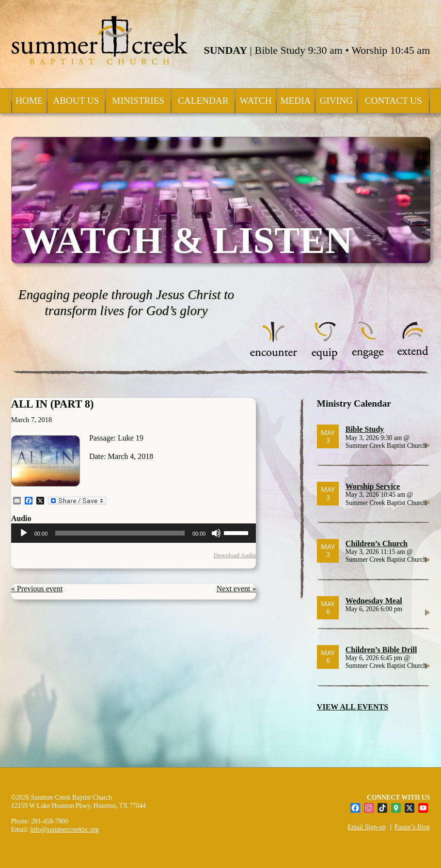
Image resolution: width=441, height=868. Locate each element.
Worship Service (373, 486)
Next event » (236, 589)
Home (29, 101)
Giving (336, 101)
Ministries (138, 101)
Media (296, 101)
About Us (76, 101)
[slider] (120, 533)
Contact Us (394, 101)
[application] (134, 533)
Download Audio (235, 555)
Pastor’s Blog (412, 827)
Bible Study (365, 429)
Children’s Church (377, 544)
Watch (255, 101)
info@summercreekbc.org (64, 829)
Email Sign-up (367, 827)
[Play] (24, 533)
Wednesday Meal (374, 601)
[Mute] (216, 533)
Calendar (203, 101)
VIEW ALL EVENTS (353, 707)
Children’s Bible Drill (381, 650)
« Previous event (37, 589)
